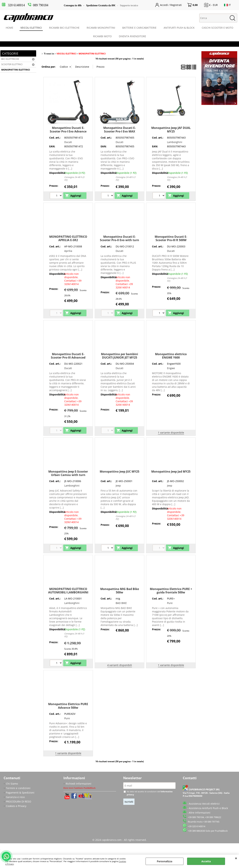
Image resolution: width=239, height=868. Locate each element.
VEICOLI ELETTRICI (31, 28)
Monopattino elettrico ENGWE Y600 (171, 356)
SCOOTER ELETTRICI (12, 64)
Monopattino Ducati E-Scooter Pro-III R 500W (171, 238)
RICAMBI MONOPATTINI (101, 28)
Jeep (118, 486)
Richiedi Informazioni (79, 784)
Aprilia (68, 251)
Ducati (68, 142)
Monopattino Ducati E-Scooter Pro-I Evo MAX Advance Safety (119, 131)
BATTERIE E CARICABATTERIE (139, 28)
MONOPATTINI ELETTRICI (16, 70)
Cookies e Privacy (16, 806)
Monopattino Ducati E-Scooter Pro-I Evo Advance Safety (68, 131)
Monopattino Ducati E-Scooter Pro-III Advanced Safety (68, 358)
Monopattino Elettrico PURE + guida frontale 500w (171, 591)
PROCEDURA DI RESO (19, 801)
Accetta (206, 861)
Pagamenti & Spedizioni (20, 793)
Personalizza (165, 861)
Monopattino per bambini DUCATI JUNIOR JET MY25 (119, 356)
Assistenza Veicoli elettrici (204, 804)
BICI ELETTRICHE (10, 59)
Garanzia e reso (15, 797)
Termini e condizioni (18, 788)
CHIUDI (236, 858)
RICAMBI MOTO (102, 36)
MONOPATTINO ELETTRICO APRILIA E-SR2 (68, 238)
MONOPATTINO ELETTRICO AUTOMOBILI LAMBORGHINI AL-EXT (68, 592)
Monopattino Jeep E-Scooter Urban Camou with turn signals (68, 475)
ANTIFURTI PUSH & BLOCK (179, 28)
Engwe (171, 368)
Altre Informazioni (200, 813)
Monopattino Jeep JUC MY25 (119, 472)
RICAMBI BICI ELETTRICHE (64, 28)
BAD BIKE (121, 603)
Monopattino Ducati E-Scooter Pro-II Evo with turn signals (119, 240)
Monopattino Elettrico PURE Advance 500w (68, 706)
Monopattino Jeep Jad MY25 (171, 472)
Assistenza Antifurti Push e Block (208, 808)
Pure (170, 603)
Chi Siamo (12, 784)
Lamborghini (175, 142)
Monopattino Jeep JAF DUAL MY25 (171, 130)
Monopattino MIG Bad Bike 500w (120, 591)
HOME (9, 28)
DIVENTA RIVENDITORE (132, 36)
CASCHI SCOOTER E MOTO (218, 28)
